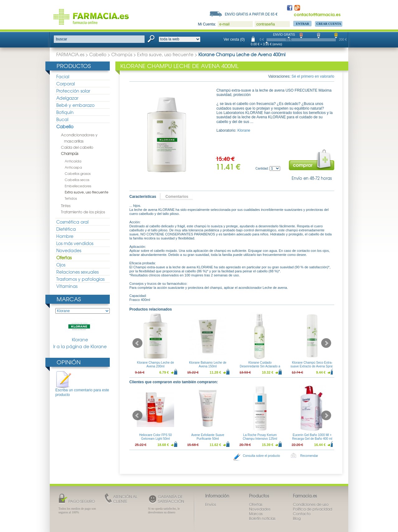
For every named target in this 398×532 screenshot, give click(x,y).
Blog (297, 518)
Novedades (69, 250)
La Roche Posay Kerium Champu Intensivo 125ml (260, 437)
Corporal (66, 84)
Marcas (69, 299)
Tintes (66, 206)
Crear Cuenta (329, 24)
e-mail (224, 24)
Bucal (62, 119)
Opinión (69, 362)
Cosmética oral (72, 222)
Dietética (66, 229)
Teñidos (71, 198)
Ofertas (64, 257)
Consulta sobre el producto (261, 456)
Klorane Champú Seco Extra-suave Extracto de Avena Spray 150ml (312, 366)
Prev (137, 343)
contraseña (265, 24)
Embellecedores (78, 186)
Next (326, 343)
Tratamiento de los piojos (83, 212)
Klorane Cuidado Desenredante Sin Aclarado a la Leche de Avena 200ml (260, 366)
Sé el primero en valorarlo (313, 76)
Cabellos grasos (78, 173)
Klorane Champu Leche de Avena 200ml (156, 364)
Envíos (211, 504)
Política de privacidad (312, 509)
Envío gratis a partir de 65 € (251, 14)
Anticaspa (73, 167)
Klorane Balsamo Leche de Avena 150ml (208, 364)
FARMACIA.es (70, 54)
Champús (122, 54)
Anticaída (73, 161)
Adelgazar (67, 98)
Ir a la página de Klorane (80, 346)
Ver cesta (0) (234, 39)
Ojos (61, 265)
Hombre (65, 236)
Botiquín (65, 112)
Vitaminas (67, 286)
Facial (63, 76)
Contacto (302, 514)
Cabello (98, 54)
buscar (62, 39)
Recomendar (309, 456)
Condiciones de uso (311, 504)
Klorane (80, 330)
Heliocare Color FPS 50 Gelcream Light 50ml (155, 437)
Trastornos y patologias (80, 279)
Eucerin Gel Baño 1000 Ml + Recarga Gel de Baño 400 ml (312, 437)
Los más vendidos (75, 243)
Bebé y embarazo (75, 105)
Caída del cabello (77, 147)
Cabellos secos (77, 180)
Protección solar (73, 91)
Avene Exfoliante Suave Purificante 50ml (208, 437)
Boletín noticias (262, 518)
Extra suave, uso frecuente (165, 54)
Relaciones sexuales (77, 272)
